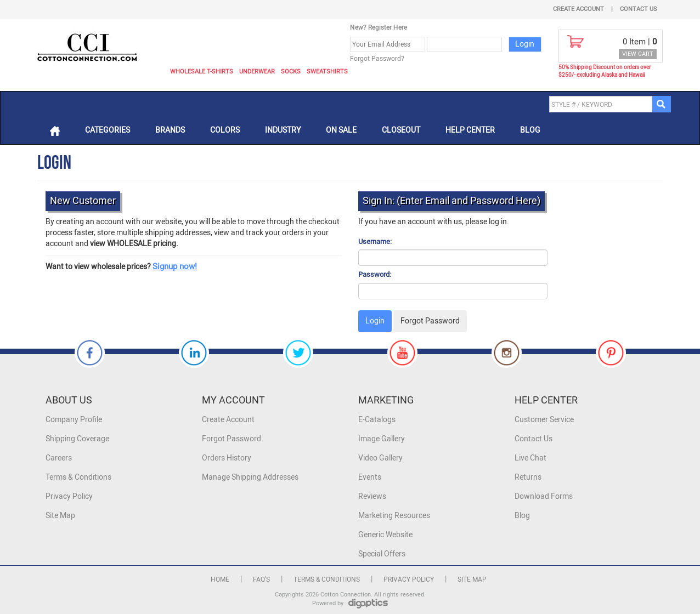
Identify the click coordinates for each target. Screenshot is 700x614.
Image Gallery (382, 439)
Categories (108, 130)
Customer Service (544, 420)
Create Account (578, 9)
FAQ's (261, 579)
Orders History (227, 458)
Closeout (401, 130)
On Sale (341, 130)
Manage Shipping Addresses (250, 477)
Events (370, 477)
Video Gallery (380, 458)
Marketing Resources (394, 516)
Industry (283, 130)
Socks (291, 72)
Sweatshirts (327, 72)
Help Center (470, 130)
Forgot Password (232, 439)
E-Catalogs (377, 420)
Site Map (60, 516)
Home (220, 579)
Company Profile (74, 420)
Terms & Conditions (78, 477)
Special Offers (382, 554)
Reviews (372, 496)
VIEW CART (638, 54)
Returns (528, 477)
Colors (225, 130)
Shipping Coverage (77, 439)
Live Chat (530, 458)
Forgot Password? (377, 59)
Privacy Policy (69, 496)
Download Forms (544, 496)
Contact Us (639, 9)
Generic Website (385, 535)
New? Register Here (379, 27)
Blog (530, 130)
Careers (59, 458)
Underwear (257, 72)
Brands (170, 130)
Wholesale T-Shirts (202, 72)
